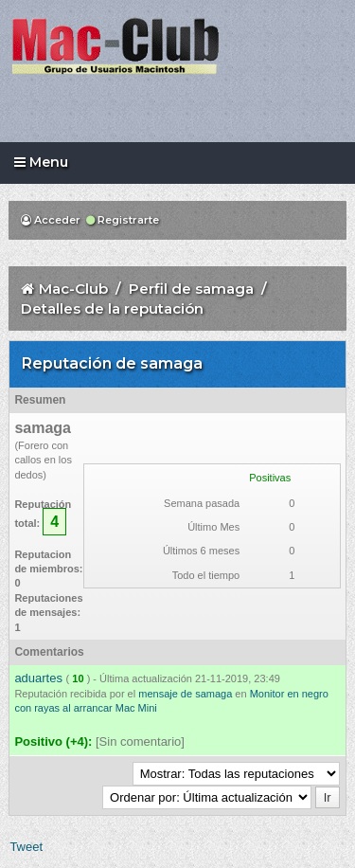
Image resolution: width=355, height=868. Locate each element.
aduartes (38, 678)
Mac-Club (73, 289)
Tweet (26, 847)
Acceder (51, 220)
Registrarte (123, 220)
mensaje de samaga (185, 694)
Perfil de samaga (191, 289)
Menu (41, 162)
